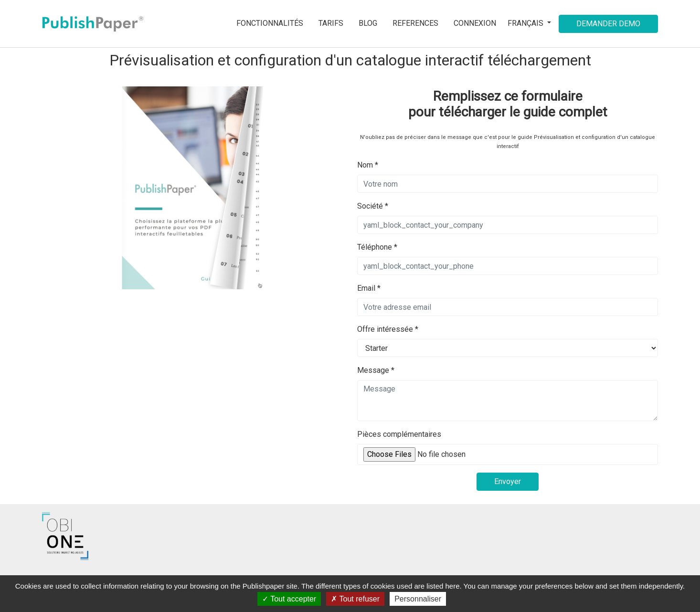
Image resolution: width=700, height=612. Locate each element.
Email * (369, 288)
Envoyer (508, 481)
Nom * (368, 165)
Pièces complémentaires (399, 434)
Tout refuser (355, 599)
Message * (376, 370)
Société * (373, 206)
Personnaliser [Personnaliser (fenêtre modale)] (418, 599)
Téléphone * (377, 247)
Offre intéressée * (388, 329)
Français (526, 23)
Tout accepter (289, 599)
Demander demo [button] (608, 24)
